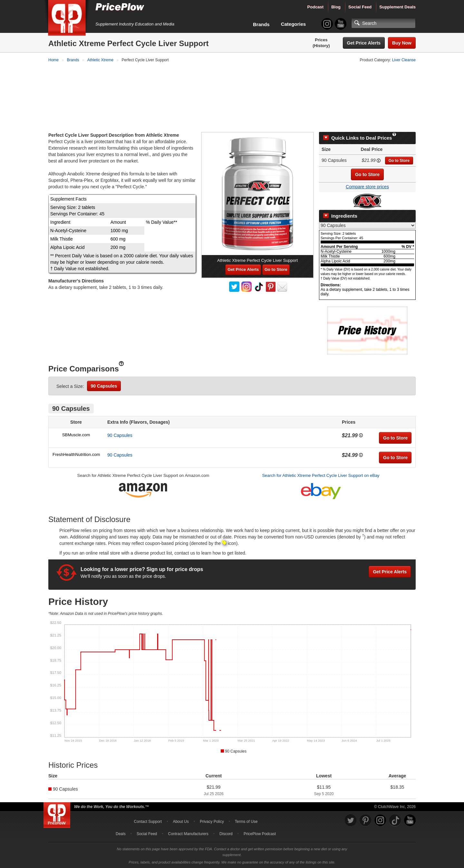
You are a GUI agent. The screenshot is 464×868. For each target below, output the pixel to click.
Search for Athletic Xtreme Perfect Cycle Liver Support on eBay (321, 475)
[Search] (383, 23)
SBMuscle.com (76, 434)
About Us (181, 821)
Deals (121, 833)
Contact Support (148, 821)
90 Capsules (104, 385)
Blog (336, 7)
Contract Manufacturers (188, 833)
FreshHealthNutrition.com (76, 454)
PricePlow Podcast (260, 833)
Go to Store (399, 160)
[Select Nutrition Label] (367, 225)
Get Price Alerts (364, 43)
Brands (261, 24)
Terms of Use (246, 821)
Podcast (316, 7)
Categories (294, 24)
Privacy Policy (212, 821)
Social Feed (360, 7)
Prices (321, 40)
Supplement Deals (397, 7)
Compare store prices (367, 186)
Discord (226, 833)
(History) (321, 46)
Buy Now (402, 43)
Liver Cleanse (404, 60)
